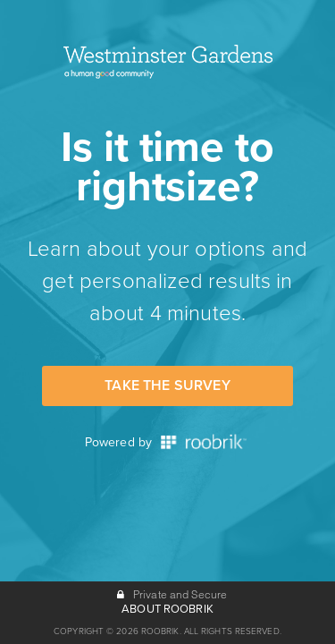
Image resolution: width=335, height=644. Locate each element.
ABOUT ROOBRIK (167, 609)
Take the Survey (167, 386)
